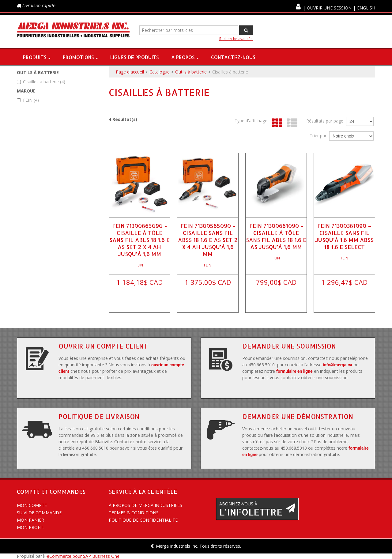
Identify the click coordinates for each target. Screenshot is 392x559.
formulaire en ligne (294, 371)
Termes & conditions (134, 513)
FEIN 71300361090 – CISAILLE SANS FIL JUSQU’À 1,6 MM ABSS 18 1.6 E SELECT (344, 236)
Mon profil (30, 527)
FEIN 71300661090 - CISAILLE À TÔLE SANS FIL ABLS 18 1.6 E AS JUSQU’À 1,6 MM (276, 236)
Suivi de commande (39, 513)
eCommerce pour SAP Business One (83, 556)
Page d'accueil (130, 72)
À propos (185, 57)
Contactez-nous (233, 57)
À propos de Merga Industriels (145, 505)
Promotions (80, 57)
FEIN (28, 100)
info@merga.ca (337, 365)
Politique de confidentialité (143, 520)
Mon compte (32, 505)
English (366, 8)
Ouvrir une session (329, 8)
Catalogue (160, 72)
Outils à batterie (191, 72)
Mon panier (30, 520)
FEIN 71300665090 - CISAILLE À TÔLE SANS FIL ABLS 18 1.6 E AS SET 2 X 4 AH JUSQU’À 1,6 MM (139, 240)
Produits (37, 57)
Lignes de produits (135, 57)
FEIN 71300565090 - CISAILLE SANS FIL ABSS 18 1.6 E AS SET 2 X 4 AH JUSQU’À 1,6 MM (208, 240)
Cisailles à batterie (41, 82)
